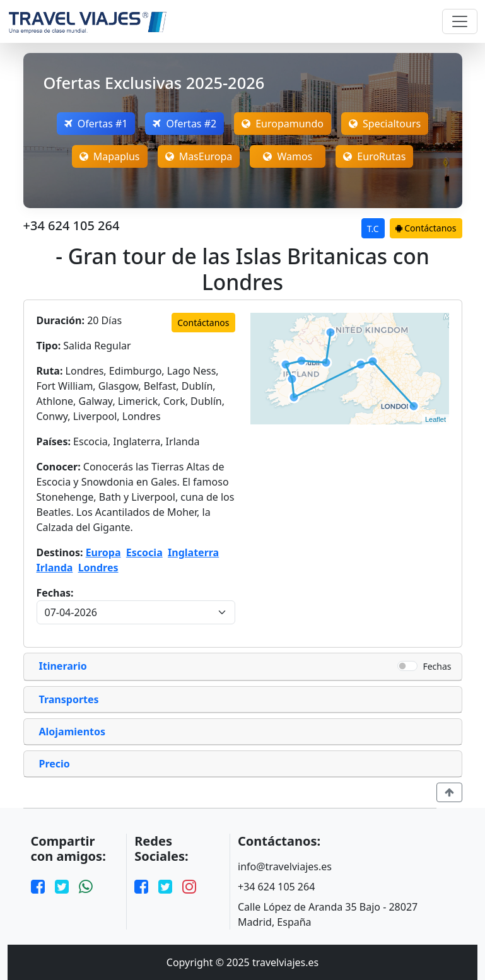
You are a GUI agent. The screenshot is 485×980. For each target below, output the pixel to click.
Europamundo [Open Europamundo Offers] (283, 124)
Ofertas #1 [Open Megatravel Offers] (96, 124)
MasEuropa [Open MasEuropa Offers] (199, 156)
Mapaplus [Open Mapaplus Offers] (110, 156)
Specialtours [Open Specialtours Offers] (385, 124)
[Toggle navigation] (460, 21)
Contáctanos (426, 228)
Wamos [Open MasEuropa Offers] (288, 156)
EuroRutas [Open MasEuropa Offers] (374, 156)
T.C (373, 229)
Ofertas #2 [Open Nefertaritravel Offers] (184, 124)
